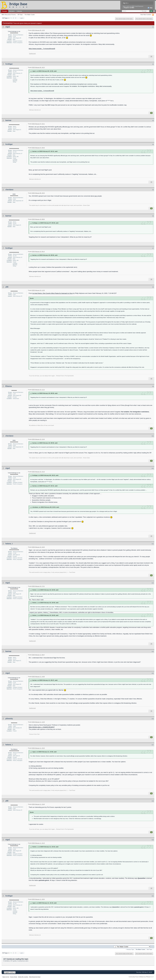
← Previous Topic (130, 950)
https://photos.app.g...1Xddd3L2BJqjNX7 (42, 727)
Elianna (9, 386)
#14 (153, 651)
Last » (22, 18)
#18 (153, 801)
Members (12, 11)
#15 (153, 673)
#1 (153, 27)
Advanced (154, 11)
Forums (5, 11)
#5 (153, 190)
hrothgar (9, 64)
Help (150, 8)
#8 (153, 287)
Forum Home (14, 977)
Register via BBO (129, 8)
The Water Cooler (30, 15)
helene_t (9, 544)
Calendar (19, 11)
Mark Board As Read (35, 977)
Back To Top (6, 977)
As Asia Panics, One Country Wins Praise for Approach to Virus (52, 293)
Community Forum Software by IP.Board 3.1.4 (141, 977)
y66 (7, 287)
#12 (153, 544)
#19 (153, 840)
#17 (153, 745)
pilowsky (9, 719)
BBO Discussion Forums (9, 15)
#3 (153, 121)
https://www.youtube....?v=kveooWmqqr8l (42, 49)
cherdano (9, 190)
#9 (153, 386)
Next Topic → (150, 950)
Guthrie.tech (32, 54)
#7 (153, 248)
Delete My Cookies (23, 977)
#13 (153, 583)
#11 (153, 468)
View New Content (146, 15)
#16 (153, 719)
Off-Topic (20, 15)
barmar (8, 120)
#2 (153, 64)
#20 (153, 896)
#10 (153, 436)
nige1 (8, 27)
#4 (153, 144)
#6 (153, 216)
